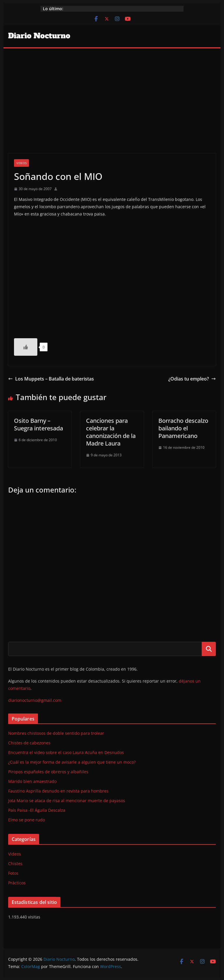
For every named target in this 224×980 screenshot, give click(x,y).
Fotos (13, 873)
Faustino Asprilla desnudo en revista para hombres (58, 791)
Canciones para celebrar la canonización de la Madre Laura (111, 432)
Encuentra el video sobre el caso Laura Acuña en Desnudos (66, 752)
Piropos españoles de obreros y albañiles (48, 772)
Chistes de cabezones (29, 743)
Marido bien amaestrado (32, 781)
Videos (21, 163)
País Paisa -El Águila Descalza (37, 810)
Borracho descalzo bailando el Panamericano (183, 428)
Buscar (209, 649)
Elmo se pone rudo (27, 820)
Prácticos (17, 883)
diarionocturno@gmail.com (35, 700)
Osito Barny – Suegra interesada (38, 424)
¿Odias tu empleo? (192, 379)
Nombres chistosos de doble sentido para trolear (56, 733)
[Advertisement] (112, 92)
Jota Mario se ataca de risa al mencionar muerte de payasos (67, 801)
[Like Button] (26, 347)
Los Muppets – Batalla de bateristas (51, 379)
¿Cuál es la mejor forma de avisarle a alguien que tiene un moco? (72, 762)
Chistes (15, 864)
